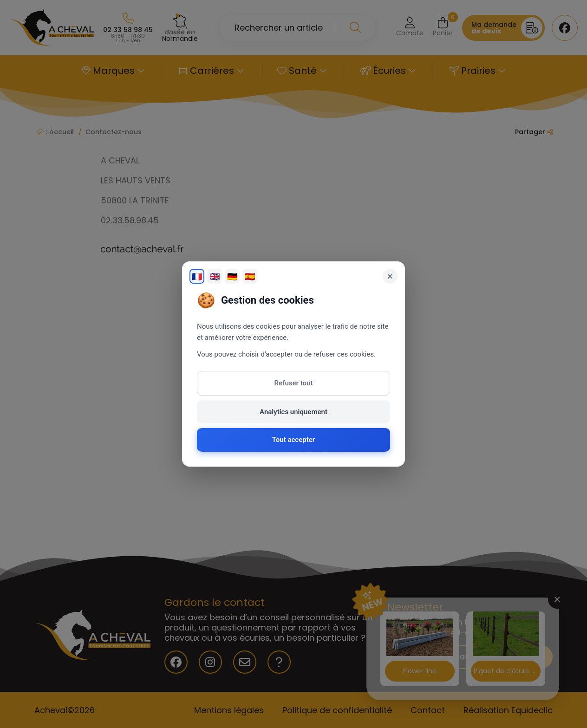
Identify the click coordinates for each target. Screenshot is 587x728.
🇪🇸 (250, 276)
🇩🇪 (232, 276)
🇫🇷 (197, 276)
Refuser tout (294, 383)
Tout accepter (293, 440)
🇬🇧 (215, 276)
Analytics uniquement (293, 412)
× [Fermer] (390, 276)
